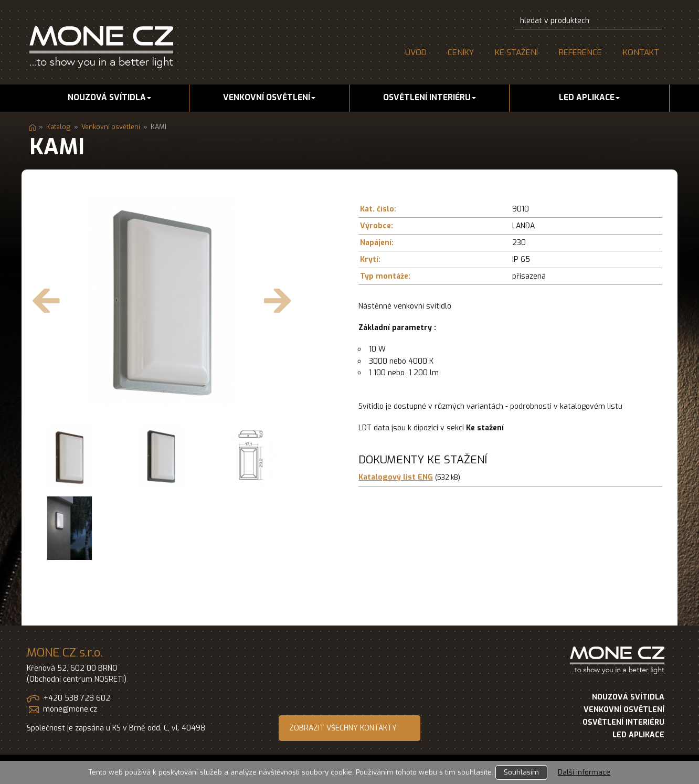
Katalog (59, 127)
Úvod (416, 52)
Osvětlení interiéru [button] (430, 98)
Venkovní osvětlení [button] (269, 98)
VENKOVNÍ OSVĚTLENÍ (624, 710)
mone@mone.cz (70, 709)
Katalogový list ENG (396, 477)
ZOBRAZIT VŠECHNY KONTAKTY (343, 728)
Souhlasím (521, 772)
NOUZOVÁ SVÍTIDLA (628, 697)
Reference (580, 52)
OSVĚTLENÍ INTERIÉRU (623, 722)
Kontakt (641, 52)
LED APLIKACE (638, 735)
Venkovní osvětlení (111, 127)
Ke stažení (516, 52)
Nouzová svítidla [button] (109, 98)
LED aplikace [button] (589, 98)
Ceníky (461, 52)
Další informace (584, 772)
